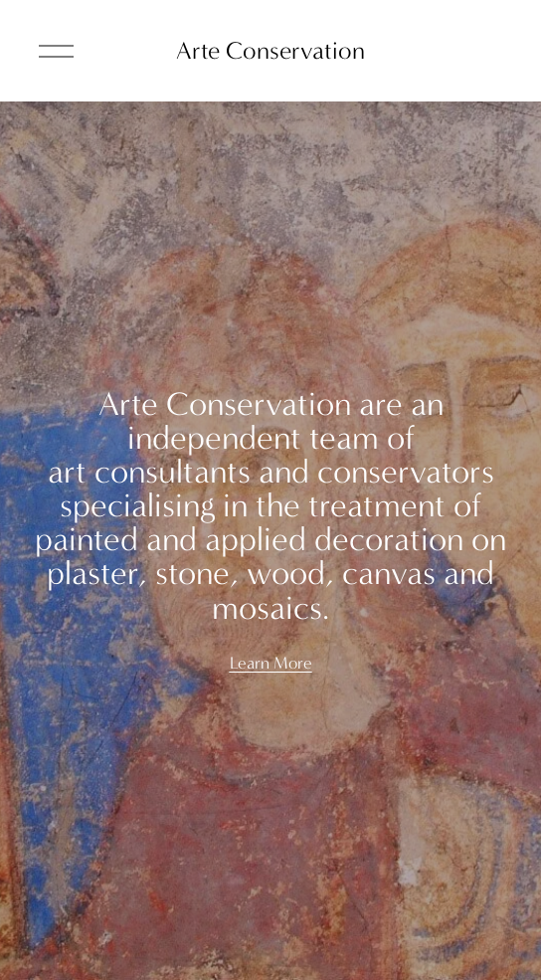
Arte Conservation (270, 50)
